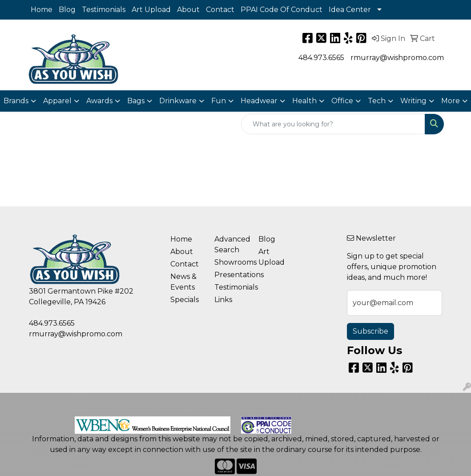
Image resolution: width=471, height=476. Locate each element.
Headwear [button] (259, 101)
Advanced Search (231, 244)
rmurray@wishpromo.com (397, 58)
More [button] (451, 101)
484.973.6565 (321, 58)
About (188, 10)
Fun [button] (219, 101)
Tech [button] (377, 101)
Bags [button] (136, 101)
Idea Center (350, 10)
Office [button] (342, 101)
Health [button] (304, 101)
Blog (67, 10)
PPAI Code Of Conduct (282, 10)
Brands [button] (16, 101)
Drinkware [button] (178, 101)
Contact (220, 10)
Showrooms (231, 262)
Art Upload (151, 10)
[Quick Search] (333, 124)
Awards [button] (99, 101)
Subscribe (370, 331)
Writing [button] (413, 101)
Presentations (231, 275)
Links (223, 300)
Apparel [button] (57, 101)
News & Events (183, 282)
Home (42, 10)
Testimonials (104, 10)
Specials (185, 300)
